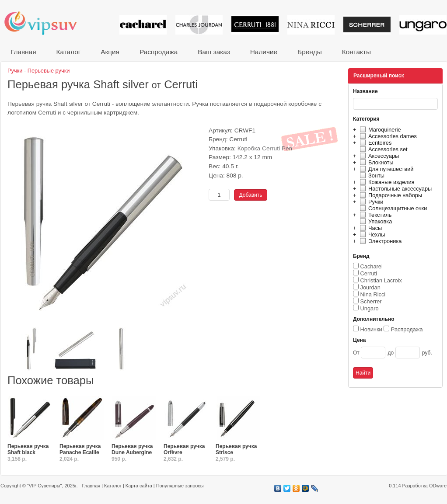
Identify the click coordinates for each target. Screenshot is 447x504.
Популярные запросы (180, 486)
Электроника (379, 241)
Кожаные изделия (386, 182)
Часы (370, 228)
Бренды (310, 52)
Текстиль (375, 215)
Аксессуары (378, 156)
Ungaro (370, 308)
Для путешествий (386, 169)
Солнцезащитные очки (392, 208)
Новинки (371, 329)
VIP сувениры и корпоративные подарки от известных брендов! (46, 23)
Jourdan (370, 287)
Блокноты (375, 162)
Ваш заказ (214, 52)
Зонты (371, 176)
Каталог (68, 52)
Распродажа (159, 52)
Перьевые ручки (49, 71)
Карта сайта (139, 486)
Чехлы (371, 235)
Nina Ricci (373, 294)
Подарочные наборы (390, 195)
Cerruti (369, 273)
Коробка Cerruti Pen (265, 148)
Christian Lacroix (381, 280)
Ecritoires (374, 143)
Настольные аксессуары (395, 189)
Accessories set (382, 149)
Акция (110, 52)
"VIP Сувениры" (44, 486)
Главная (23, 52)
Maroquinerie (379, 130)
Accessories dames (387, 136)
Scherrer (371, 301)
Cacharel (372, 266)
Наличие (264, 52)
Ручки (370, 202)
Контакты (356, 52)
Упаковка (375, 221)
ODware (438, 486)
